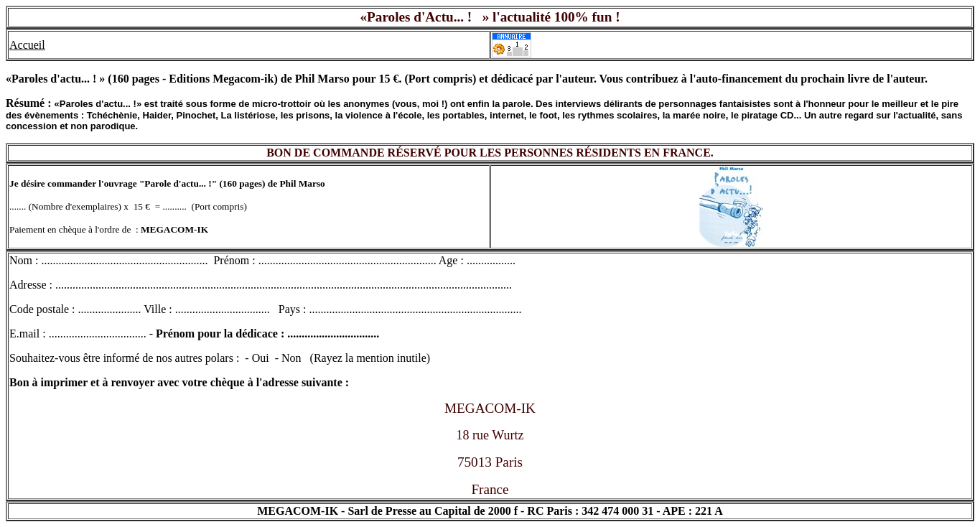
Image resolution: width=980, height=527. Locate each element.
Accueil (27, 45)
